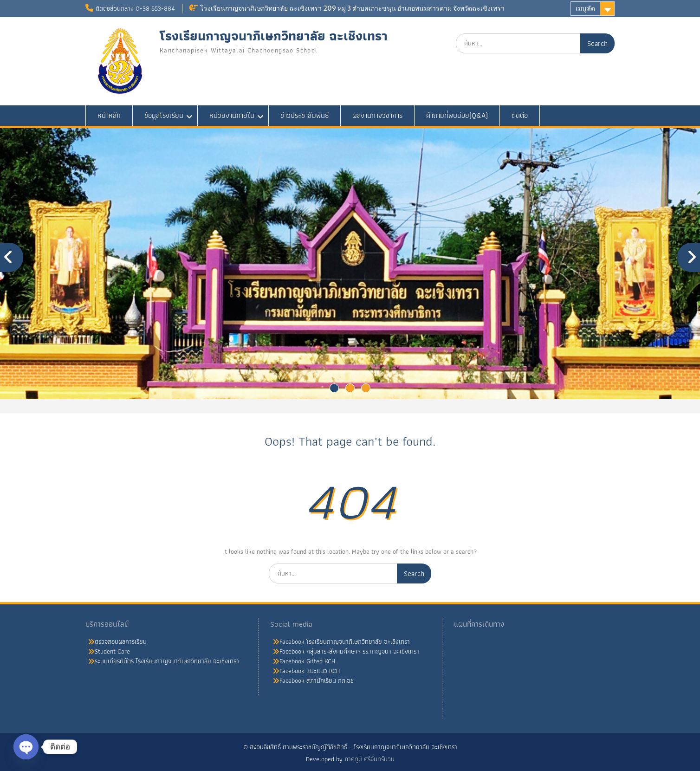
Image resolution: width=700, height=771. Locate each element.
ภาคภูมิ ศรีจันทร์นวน (369, 759)
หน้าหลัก (109, 115)
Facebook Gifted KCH (307, 661)
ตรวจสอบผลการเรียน (121, 641)
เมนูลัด (585, 8)
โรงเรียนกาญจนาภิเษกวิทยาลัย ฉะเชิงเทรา (274, 36)
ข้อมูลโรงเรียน (164, 115)
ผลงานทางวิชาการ (377, 115)
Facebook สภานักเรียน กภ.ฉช (317, 680)
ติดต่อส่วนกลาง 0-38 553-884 (135, 8)
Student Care (112, 651)
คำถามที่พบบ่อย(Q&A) (457, 115)
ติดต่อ (520, 115)
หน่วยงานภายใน (232, 115)
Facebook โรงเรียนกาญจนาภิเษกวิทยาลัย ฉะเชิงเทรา (345, 641)
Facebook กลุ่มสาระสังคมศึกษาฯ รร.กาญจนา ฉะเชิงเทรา (349, 651)
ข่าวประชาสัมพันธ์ (305, 115)
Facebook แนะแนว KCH (310, 671)
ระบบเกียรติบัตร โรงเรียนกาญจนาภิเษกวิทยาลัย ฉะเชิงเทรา (167, 661)
